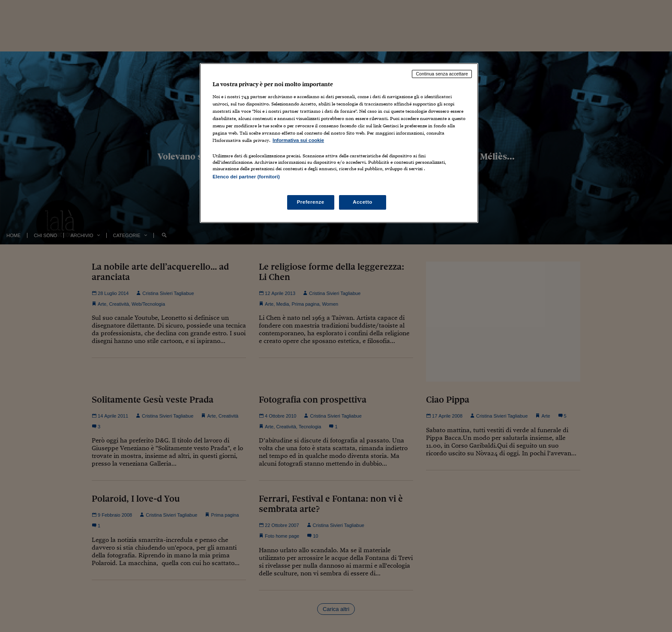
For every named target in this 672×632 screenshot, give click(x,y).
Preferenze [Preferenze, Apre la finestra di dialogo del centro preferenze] (311, 202)
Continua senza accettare (442, 74)
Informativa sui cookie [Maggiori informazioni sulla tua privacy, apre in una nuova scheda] (298, 140)
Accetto (363, 202)
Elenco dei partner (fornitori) (246, 177)
